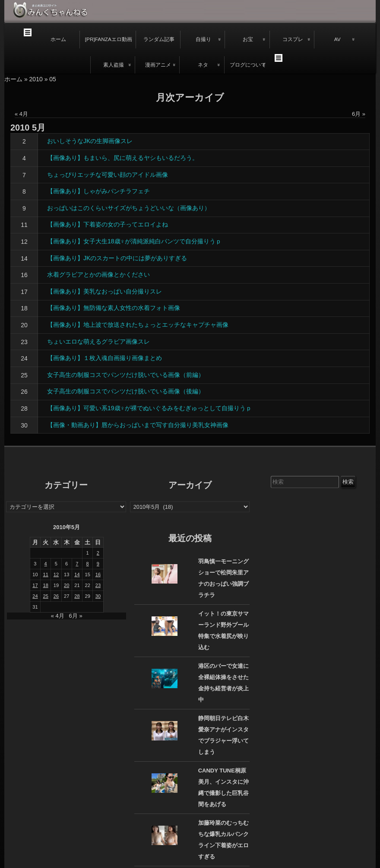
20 (24, 325)
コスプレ (293, 39)
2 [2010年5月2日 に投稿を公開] (98, 553)
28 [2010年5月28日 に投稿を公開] (77, 596)
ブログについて (248, 65)
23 (24, 342)
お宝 (248, 39)
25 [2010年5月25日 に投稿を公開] (46, 596)
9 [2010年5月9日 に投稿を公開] (98, 564)
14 (24, 258)
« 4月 (21, 114)
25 (24, 375)
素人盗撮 (114, 65)
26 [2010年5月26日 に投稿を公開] (56, 596)
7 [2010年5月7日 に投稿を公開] (77, 564)
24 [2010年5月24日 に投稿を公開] (35, 596)
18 (24, 308)
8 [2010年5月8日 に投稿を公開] (88, 564)
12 (24, 242)
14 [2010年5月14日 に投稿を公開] (77, 574)
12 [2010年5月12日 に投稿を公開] (56, 574)
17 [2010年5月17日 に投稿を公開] (35, 585)
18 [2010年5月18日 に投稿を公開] (46, 585)
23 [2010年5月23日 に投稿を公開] (98, 585)
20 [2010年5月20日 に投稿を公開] (66, 585)
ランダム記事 (159, 39)
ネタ (203, 65)
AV (337, 39)
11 (24, 225)
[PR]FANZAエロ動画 (109, 39)
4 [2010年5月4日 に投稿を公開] (46, 564)
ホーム (58, 39)
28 (24, 408)
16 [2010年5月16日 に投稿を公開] (98, 574)
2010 (36, 79)
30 (24, 425)
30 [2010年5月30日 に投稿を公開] (98, 596)
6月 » (359, 114)
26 (24, 392)
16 (24, 275)
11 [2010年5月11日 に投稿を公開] (46, 574)
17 (24, 292)
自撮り (203, 39)
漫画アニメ (158, 65)
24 (24, 358)
